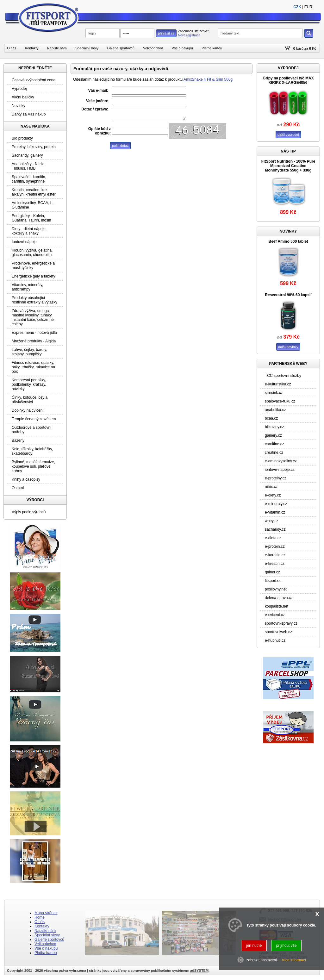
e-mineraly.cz (276, 504)
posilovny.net (276, 589)
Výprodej (19, 89)
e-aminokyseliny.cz (281, 461)
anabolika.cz (275, 410)
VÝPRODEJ (288, 68)
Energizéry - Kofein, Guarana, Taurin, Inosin (31, 218)
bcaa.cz (271, 418)
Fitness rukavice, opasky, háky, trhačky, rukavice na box (33, 367)
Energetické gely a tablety (33, 276)
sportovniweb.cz (278, 632)
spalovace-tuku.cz (280, 401)
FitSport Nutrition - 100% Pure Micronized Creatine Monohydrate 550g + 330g (288, 166)
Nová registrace (189, 35)
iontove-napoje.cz (280, 470)
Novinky (19, 106)
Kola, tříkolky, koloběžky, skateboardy (32, 451)
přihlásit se (166, 33)
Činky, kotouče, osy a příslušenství (30, 400)
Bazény (18, 440)
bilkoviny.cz (274, 427)
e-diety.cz (273, 495)
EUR (308, 7)
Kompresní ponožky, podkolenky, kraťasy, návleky (29, 384)
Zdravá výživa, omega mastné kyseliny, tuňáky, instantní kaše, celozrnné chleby (33, 317)
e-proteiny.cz (276, 478)
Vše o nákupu (182, 48)
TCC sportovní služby (283, 376)
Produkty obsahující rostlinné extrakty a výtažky (34, 300)
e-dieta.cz (273, 538)
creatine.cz (274, 453)
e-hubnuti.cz (275, 640)
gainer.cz (272, 572)
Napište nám (57, 48)
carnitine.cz (274, 444)
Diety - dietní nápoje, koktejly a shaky (29, 231)
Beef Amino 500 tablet (288, 241)
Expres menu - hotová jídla (34, 333)
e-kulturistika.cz (278, 384)
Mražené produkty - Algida (34, 341)
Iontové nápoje (24, 242)
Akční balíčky (23, 97)
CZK (297, 7)
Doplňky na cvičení (28, 410)
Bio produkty (22, 138)
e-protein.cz (275, 546)
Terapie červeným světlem (34, 419)
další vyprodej (288, 134)
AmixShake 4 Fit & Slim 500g (208, 79)
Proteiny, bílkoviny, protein (34, 147)
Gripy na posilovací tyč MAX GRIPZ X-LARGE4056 (288, 80)
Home (40, 917)
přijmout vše (287, 946)
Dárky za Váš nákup (29, 114)
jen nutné (254, 946)
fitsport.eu (273, 581)
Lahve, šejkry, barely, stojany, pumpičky (29, 352)
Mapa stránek (46, 913)
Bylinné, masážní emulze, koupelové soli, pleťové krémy (33, 466)
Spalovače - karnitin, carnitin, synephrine (29, 179)
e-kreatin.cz (275, 564)
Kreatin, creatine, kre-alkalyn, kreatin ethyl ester (34, 192)
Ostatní (18, 488)
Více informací (294, 960)
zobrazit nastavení (262, 960)
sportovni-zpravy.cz (281, 623)
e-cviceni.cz (275, 615)
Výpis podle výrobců (29, 512)
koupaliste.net (277, 606)
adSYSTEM (199, 971)
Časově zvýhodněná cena (34, 80)
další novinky (288, 347)
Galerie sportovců (121, 48)
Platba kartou (212, 48)
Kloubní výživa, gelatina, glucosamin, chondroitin (32, 253)
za (306, 48)
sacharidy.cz (275, 529)
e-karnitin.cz (275, 555)
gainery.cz (273, 435)
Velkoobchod (153, 48)
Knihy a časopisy (26, 479)
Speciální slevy (87, 48)
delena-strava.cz (279, 598)
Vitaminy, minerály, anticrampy (27, 287)
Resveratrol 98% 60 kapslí (288, 295)
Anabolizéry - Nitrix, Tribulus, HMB (28, 166)
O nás (12, 48)
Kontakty (32, 48)
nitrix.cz (271, 487)
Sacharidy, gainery (27, 155)
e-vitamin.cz (275, 512)
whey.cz (271, 521)
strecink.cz (274, 393)
